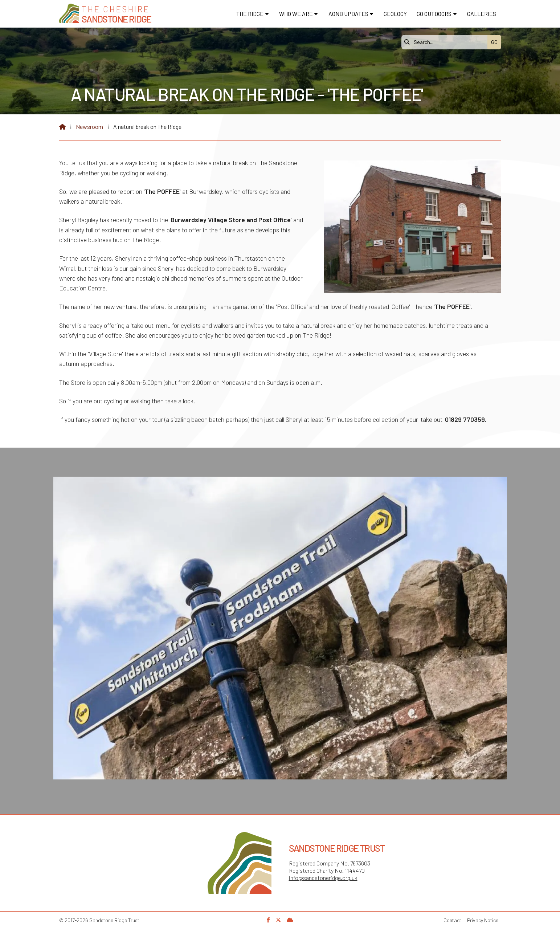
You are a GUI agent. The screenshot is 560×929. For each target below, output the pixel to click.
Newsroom (89, 127)
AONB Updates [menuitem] (348, 14)
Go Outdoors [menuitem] (434, 14)
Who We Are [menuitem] (296, 14)
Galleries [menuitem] (482, 14)
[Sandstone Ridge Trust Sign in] (290, 920)
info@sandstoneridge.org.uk (323, 878)
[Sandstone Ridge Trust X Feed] (278, 920)
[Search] (446, 42)
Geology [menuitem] (395, 14)
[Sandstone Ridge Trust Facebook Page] (268, 920)
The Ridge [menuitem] (250, 14)
